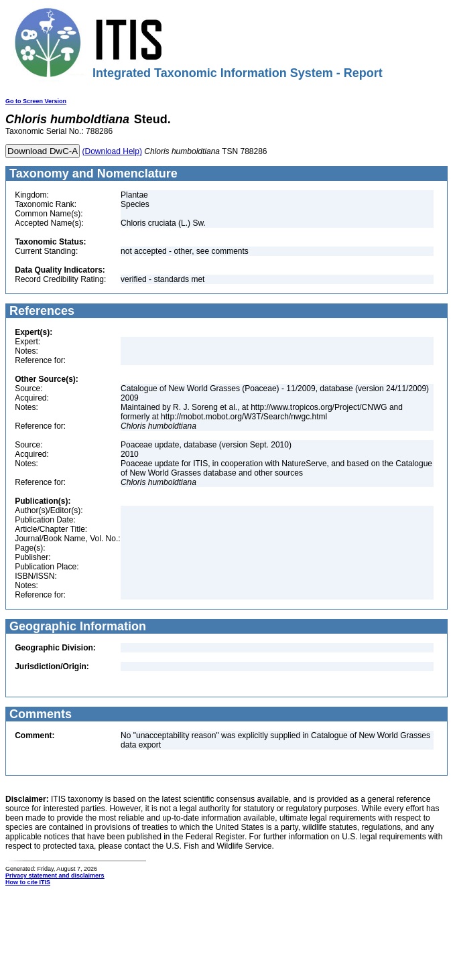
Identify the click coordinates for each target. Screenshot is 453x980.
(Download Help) (112, 151)
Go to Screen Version (36, 101)
